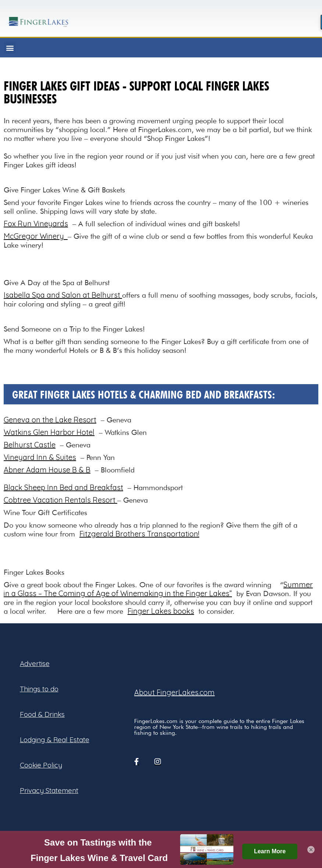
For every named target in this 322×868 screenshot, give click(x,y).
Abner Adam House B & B (47, 470)
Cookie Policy (41, 765)
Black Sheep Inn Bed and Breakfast (63, 487)
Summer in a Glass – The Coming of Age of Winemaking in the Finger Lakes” (158, 589)
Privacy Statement (49, 790)
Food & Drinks (42, 714)
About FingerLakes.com (174, 692)
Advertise (35, 663)
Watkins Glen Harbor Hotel (49, 432)
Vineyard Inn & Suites (40, 457)
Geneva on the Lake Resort (50, 420)
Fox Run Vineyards (36, 224)
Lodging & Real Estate (55, 740)
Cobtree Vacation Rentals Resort (60, 500)
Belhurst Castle (30, 445)
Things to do (39, 689)
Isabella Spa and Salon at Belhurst (63, 295)
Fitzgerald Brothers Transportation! (139, 534)
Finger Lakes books (161, 611)
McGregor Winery (36, 236)
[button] (10, 48)
